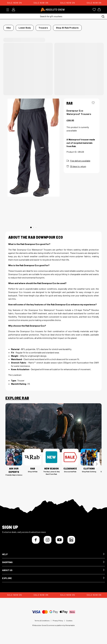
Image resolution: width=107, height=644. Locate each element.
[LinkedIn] (71, 542)
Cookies (69, 623)
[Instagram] (48, 542)
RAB (70, 105)
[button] (53, 557)
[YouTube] (59, 542)
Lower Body (28, 27)
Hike (17, 27)
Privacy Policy (58, 623)
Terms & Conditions (42, 623)
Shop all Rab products (18, 31)
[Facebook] (36, 542)
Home (8, 27)
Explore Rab (17, 400)
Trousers (43, 27)
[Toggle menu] (9, 10)
